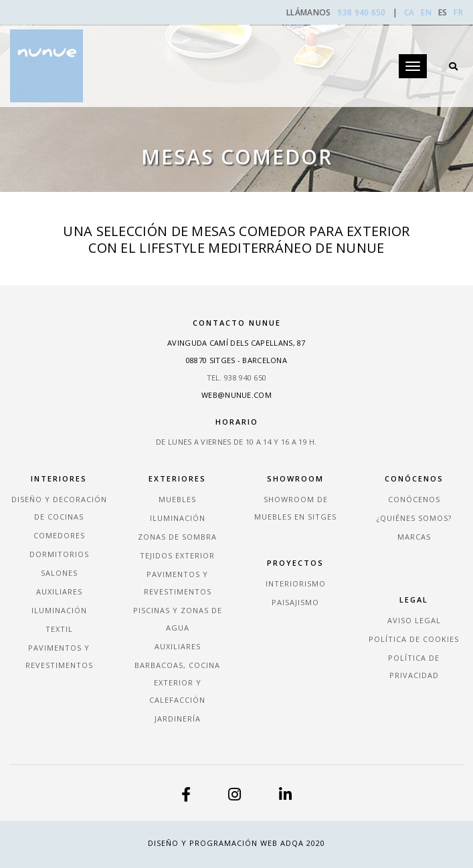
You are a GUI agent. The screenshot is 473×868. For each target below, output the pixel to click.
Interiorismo (296, 583)
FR (458, 12)
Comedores (59, 535)
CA (409, 12)
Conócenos (414, 499)
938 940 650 (363, 12)
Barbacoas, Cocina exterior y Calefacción (177, 682)
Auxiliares (59, 591)
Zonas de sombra (177, 537)
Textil (59, 629)
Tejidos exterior (177, 555)
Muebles (177, 499)
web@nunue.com (236, 395)
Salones (59, 573)
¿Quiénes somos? (414, 518)
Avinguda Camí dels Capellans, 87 (236, 343)
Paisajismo (295, 602)
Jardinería (178, 719)
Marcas (414, 537)
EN (426, 12)
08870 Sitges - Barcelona (236, 360)
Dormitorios (59, 554)
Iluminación (59, 610)
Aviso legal (414, 620)
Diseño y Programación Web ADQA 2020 (236, 843)
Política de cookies (414, 639)
